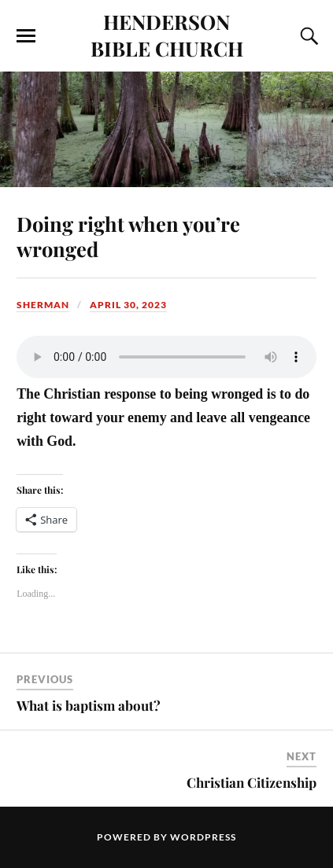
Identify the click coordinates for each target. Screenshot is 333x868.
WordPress (203, 837)
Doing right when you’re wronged (128, 236)
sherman (43, 305)
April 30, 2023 (128, 305)
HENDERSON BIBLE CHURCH (167, 35)
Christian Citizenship (252, 782)
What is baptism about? (89, 705)
